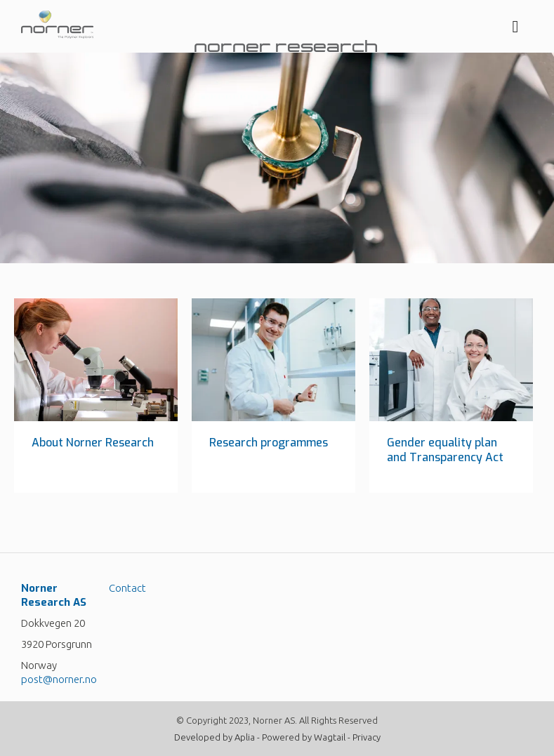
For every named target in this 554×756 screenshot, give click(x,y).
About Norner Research (93, 443)
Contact (127, 588)
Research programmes (269, 443)
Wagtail (330, 737)
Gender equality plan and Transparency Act (445, 450)
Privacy (367, 737)
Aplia (245, 737)
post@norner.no (59, 679)
